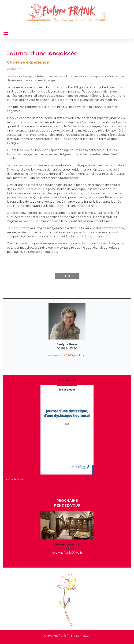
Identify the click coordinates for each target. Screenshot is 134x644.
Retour (67, 276)
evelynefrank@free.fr (67, 553)
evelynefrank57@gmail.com (67, 355)
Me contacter (80, 636)
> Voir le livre (14, 479)
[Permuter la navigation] (6, 33)
